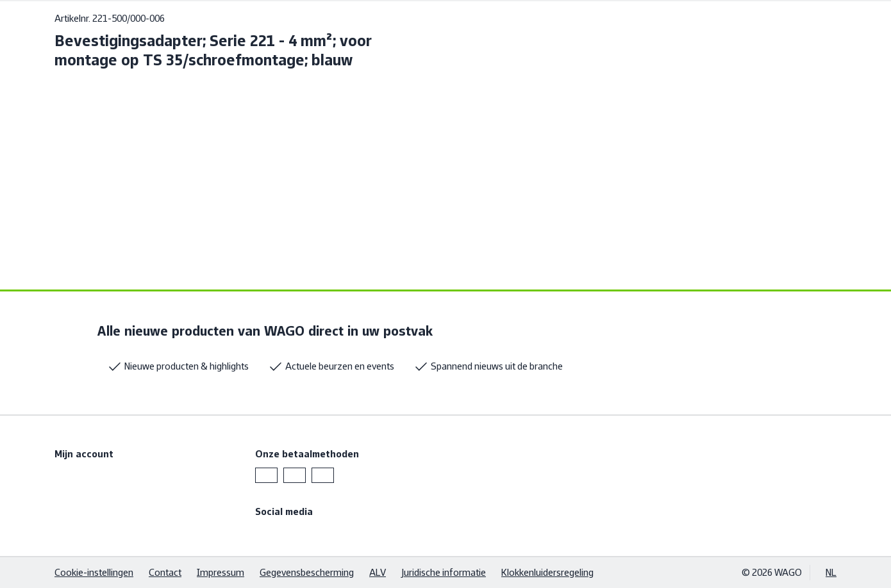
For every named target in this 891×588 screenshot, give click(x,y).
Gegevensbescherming (307, 572)
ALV (378, 572)
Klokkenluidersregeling (547, 572)
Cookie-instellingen (94, 572)
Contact (165, 572)
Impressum (221, 572)
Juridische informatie (444, 572)
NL (831, 572)
